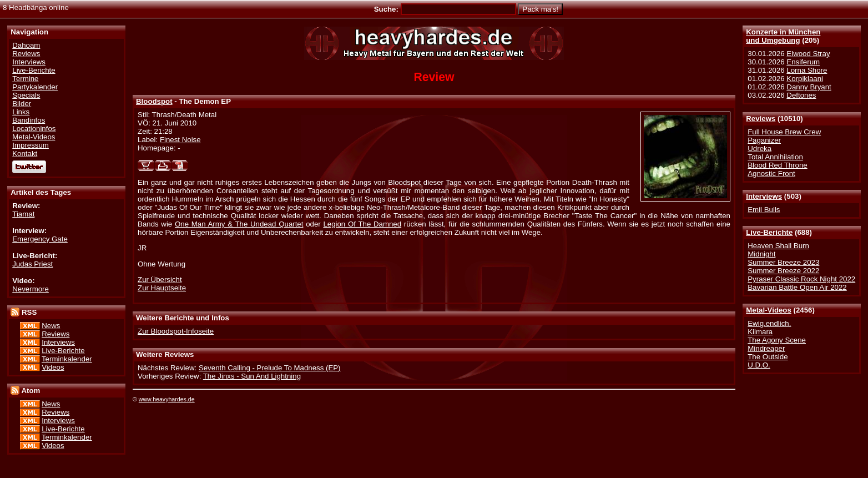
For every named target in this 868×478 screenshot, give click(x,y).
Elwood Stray (808, 54)
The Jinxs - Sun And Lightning (252, 376)
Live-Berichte (769, 232)
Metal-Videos (769, 310)
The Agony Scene (777, 340)
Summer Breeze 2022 (783, 271)
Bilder (22, 104)
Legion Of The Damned (362, 224)
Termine (25, 79)
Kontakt (25, 154)
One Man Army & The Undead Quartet (239, 224)
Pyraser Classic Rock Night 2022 (801, 279)
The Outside (768, 357)
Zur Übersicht (160, 280)
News (51, 326)
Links (21, 112)
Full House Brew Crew (784, 132)
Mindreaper (766, 348)
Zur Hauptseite (162, 288)
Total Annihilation (775, 157)
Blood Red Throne (777, 165)
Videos (53, 367)
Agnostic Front (771, 173)
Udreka (759, 149)
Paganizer (764, 140)
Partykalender (35, 87)
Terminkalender (67, 359)
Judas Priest (32, 264)
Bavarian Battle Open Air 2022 (797, 287)
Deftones (801, 95)
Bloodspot (154, 101)
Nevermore (31, 289)
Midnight (761, 254)
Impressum (31, 145)
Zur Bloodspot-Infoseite (176, 331)
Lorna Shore (807, 70)
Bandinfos (29, 120)
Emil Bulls (764, 210)
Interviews (764, 196)
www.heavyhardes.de (167, 399)
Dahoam (26, 45)
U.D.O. (759, 365)
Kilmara (760, 332)
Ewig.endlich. (769, 323)
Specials (26, 95)
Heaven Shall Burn (778, 246)
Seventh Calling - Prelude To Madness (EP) (270, 368)
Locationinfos (34, 129)
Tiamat (23, 214)
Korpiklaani (805, 79)
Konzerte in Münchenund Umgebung (783, 36)
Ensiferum (803, 62)
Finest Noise (180, 140)
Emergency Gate (40, 239)
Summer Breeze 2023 (783, 262)
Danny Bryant (809, 87)
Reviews (761, 119)
